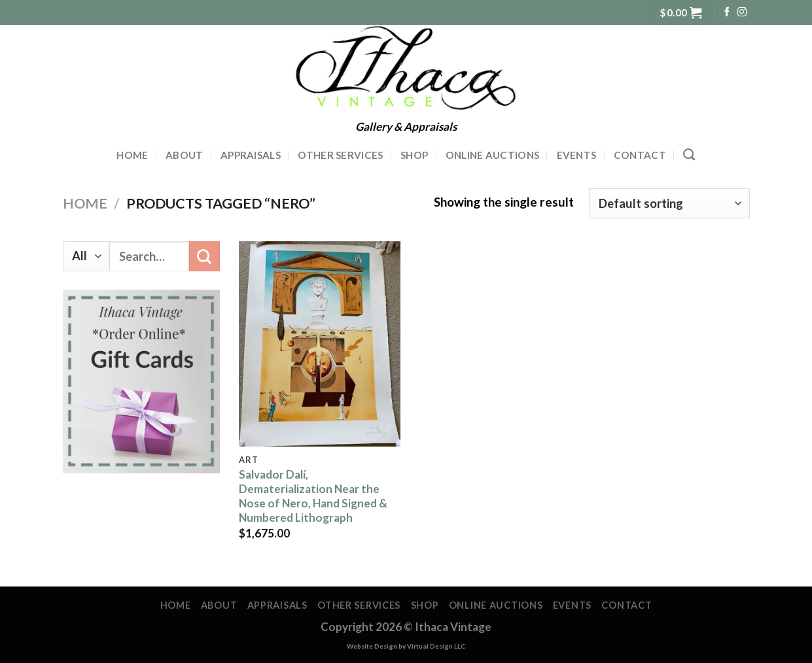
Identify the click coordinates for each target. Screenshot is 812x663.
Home (132, 155)
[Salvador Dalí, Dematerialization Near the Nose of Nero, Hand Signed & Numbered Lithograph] (320, 344)
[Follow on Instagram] (742, 12)
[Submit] (204, 256)
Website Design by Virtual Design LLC (406, 646)
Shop (414, 155)
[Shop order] (669, 203)
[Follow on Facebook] (727, 12)
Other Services (340, 155)
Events (577, 155)
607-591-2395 (96, 12)
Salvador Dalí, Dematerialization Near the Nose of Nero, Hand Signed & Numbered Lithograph (313, 496)
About (185, 155)
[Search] (689, 155)
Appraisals (251, 155)
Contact (640, 155)
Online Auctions (493, 155)
